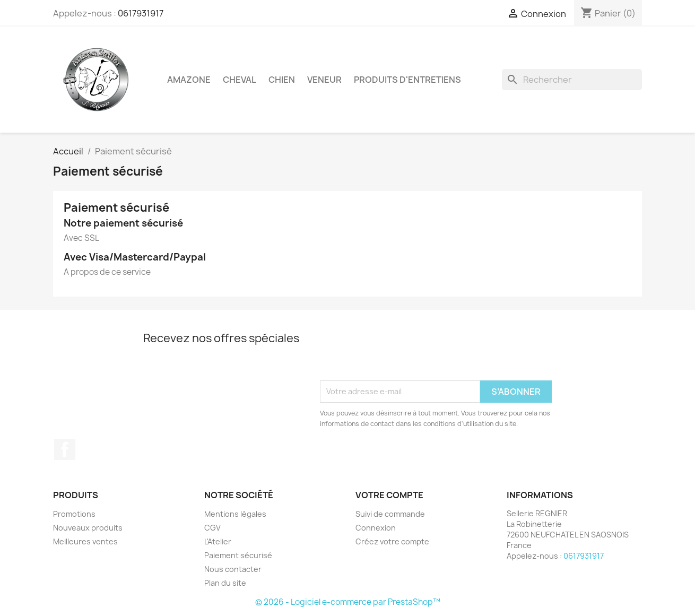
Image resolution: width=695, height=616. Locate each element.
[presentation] (401, 354)
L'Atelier (218, 541)
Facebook (65, 449)
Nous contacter (233, 569)
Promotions (74, 514)
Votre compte (389, 495)
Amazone (189, 80)
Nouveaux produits (88, 528)
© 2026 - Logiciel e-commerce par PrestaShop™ (348, 602)
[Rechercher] (572, 80)
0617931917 (141, 13)
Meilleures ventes (85, 541)
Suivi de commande (390, 514)
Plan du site (225, 583)
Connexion (376, 528)
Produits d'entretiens (407, 80)
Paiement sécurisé (238, 555)
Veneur (324, 80)
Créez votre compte (392, 541)
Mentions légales (235, 514)
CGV (212, 528)
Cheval (240, 80)
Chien (282, 80)
